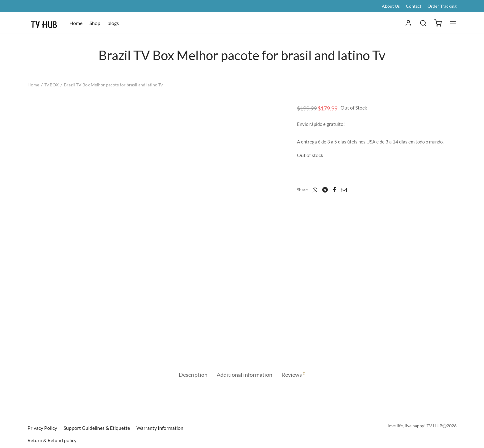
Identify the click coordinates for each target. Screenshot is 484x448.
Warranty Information (160, 428)
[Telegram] (325, 190)
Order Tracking (442, 6)
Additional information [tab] (244, 375)
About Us (391, 6)
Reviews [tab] (293, 374)
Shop (95, 23)
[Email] (344, 190)
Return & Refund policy (52, 440)
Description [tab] (193, 375)
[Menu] (453, 23)
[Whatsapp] (315, 190)
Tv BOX (52, 85)
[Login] (408, 23)
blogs (113, 23)
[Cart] (438, 23)
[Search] (423, 23)
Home (76, 23)
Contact (414, 6)
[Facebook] (334, 190)
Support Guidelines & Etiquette (97, 428)
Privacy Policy (42, 428)
